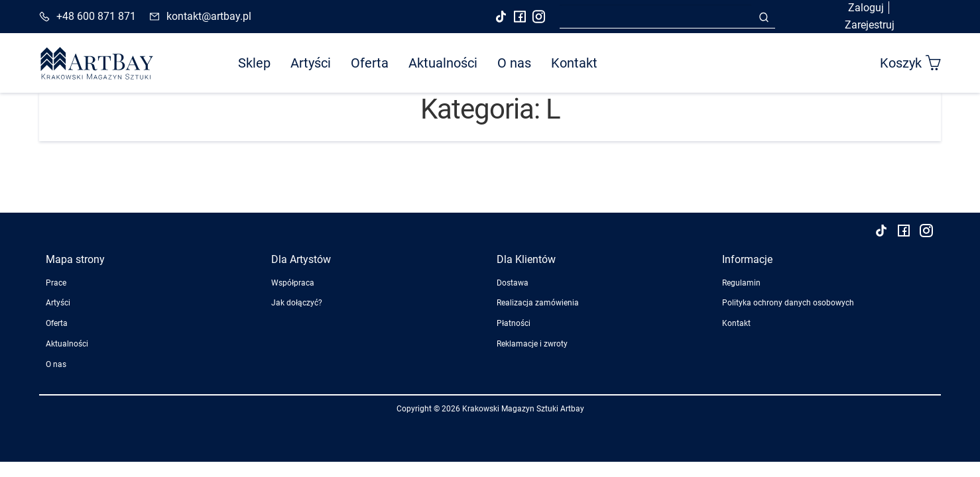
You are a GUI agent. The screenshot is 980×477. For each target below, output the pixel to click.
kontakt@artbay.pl (209, 16)
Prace (56, 283)
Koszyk (910, 63)
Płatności (514, 323)
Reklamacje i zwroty (532, 344)
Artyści (311, 63)
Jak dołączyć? (297, 303)
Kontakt (574, 63)
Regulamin (741, 283)
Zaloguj (866, 8)
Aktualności (443, 63)
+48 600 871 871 (96, 16)
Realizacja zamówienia (538, 303)
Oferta (370, 63)
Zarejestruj (870, 25)
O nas (514, 63)
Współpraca (293, 283)
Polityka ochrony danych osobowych (788, 303)
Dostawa (513, 283)
